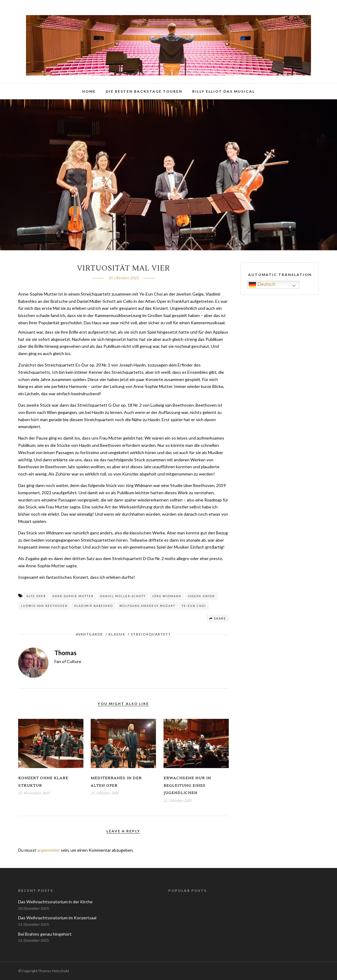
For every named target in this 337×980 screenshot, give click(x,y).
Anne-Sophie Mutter (73, 596)
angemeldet (49, 850)
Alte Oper (36, 596)
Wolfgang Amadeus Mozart (147, 606)
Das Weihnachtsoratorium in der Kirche (55, 902)
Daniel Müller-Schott (123, 596)
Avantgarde (89, 634)
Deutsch (262, 285)
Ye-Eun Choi (194, 606)
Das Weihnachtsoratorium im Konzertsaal (57, 918)
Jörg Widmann (167, 596)
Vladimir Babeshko (94, 606)
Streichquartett (151, 634)
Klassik (117, 634)
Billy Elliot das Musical (224, 91)
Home (89, 91)
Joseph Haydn (201, 596)
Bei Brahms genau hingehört (45, 934)
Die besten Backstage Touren (144, 91)
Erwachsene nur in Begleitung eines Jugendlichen (187, 786)
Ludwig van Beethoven (44, 606)
